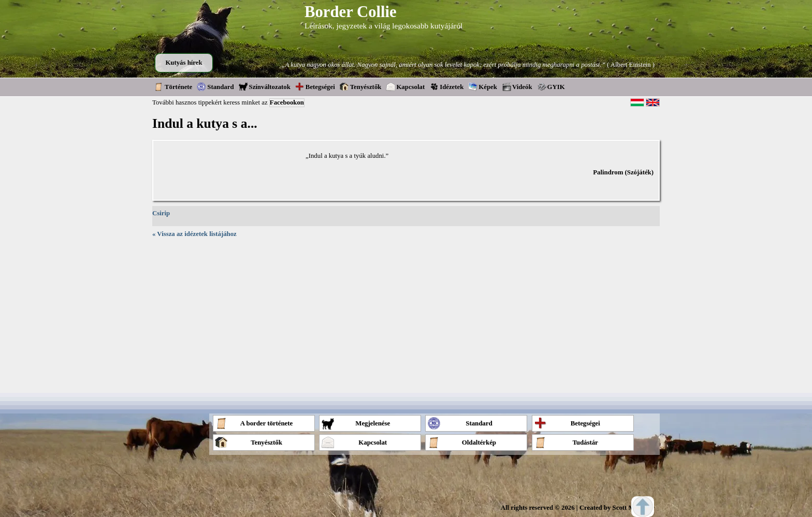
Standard (215, 86)
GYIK (551, 86)
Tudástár (566, 442)
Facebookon (287, 102)
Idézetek (446, 86)
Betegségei (315, 86)
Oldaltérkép (462, 442)
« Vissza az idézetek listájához (194, 234)
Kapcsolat (405, 86)
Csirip (161, 213)
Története (173, 86)
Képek (483, 86)
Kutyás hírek (184, 63)
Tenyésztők (361, 86)
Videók (517, 86)
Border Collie (351, 12)
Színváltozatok (265, 86)
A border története (254, 423)
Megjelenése (356, 423)
